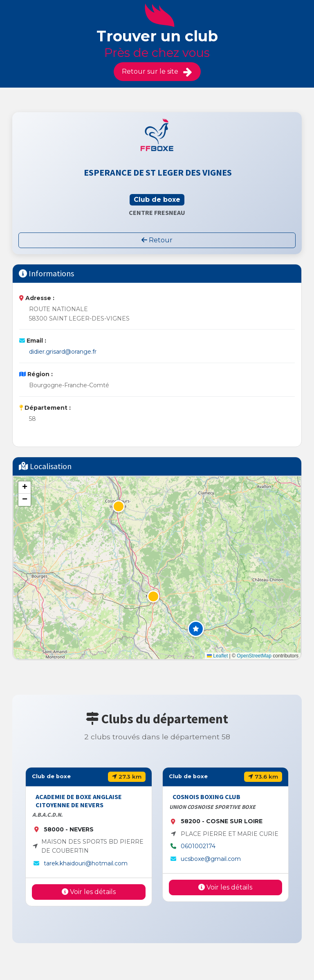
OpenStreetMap (254, 656)
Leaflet (217, 656)
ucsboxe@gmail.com (211, 859)
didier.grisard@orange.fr (63, 352)
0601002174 (198, 846)
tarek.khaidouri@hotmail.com (86, 863)
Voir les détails (89, 892)
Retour (157, 240)
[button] (196, 629)
